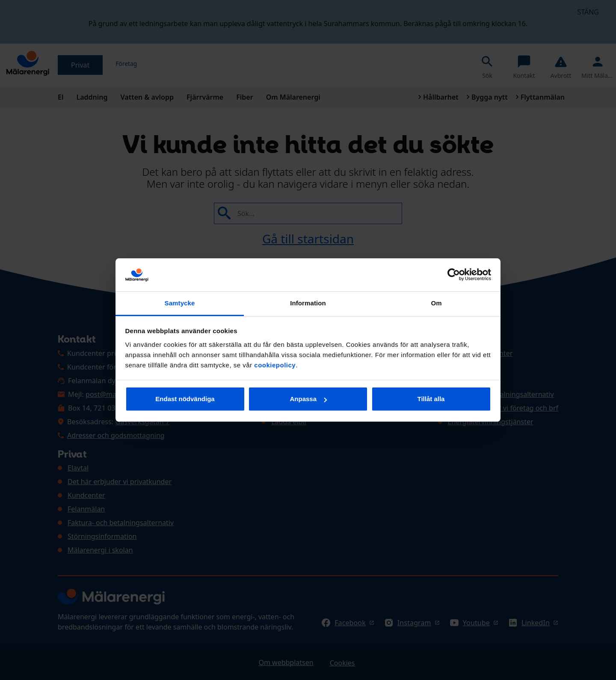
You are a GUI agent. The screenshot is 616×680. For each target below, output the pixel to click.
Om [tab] (436, 303)
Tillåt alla (431, 399)
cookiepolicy (275, 365)
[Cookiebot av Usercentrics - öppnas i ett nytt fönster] (454, 275)
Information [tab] (308, 303)
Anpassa (308, 399)
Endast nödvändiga (185, 399)
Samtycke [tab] (180, 303)
